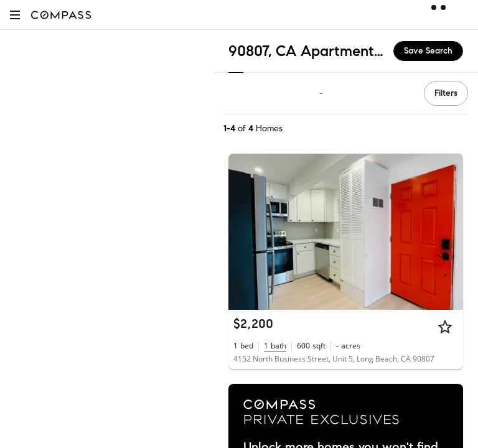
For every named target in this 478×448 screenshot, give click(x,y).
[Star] (445, 327)
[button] (15, 15)
